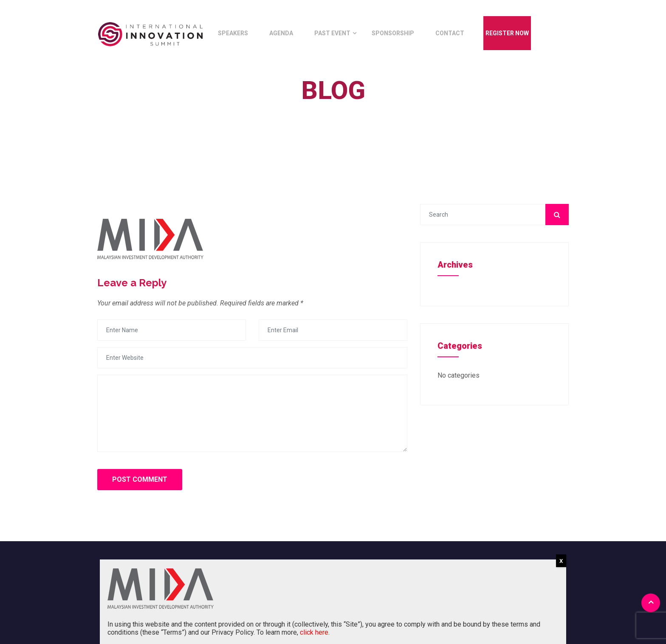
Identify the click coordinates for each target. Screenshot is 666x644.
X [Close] (561, 561)
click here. (315, 632)
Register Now (507, 33)
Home (327, 110)
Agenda (281, 33)
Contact (450, 33)
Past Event (332, 33)
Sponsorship (393, 33)
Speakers (233, 33)
